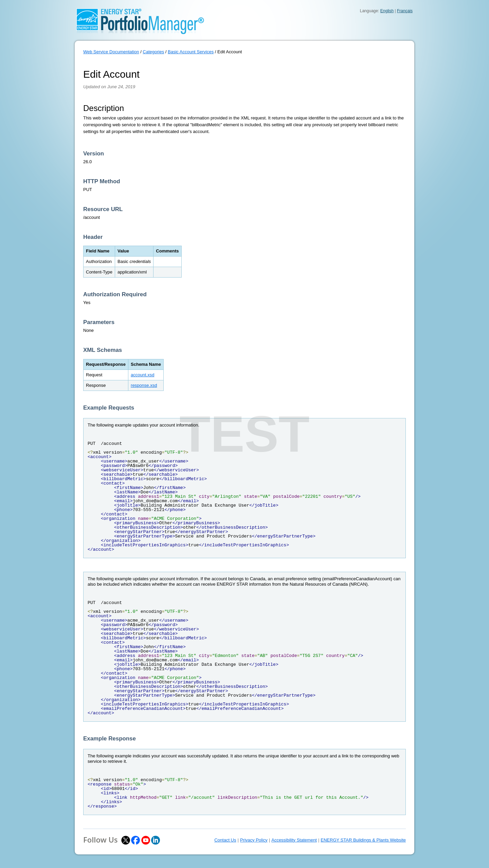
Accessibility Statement (294, 840)
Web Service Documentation (111, 52)
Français (405, 11)
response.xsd (144, 385)
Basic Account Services (191, 52)
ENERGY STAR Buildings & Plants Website (363, 840)
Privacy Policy (254, 840)
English (387, 11)
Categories (153, 52)
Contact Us (225, 840)
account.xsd (142, 375)
